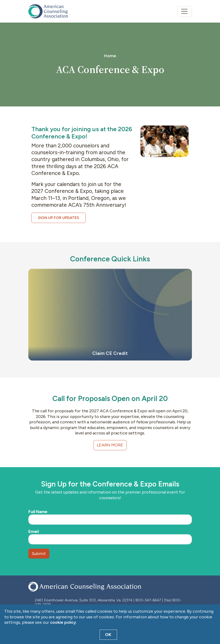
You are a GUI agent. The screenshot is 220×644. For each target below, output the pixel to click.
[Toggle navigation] (184, 11)
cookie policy (63, 622)
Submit (39, 554)
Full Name (38, 512)
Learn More (110, 445)
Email (34, 531)
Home (110, 56)
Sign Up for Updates (59, 218)
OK (108, 635)
